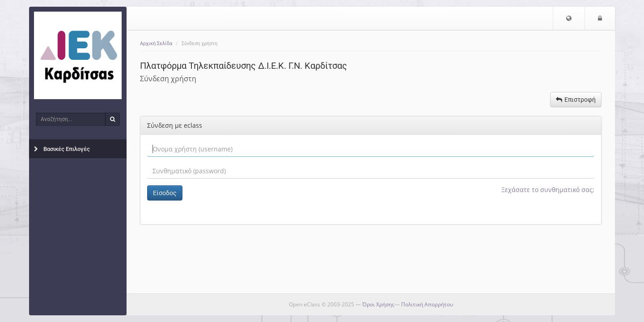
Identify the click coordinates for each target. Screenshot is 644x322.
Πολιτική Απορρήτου (427, 304)
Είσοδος (165, 193)
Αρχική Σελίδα (156, 44)
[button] (569, 18)
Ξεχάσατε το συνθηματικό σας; (548, 190)
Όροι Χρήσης (378, 304)
